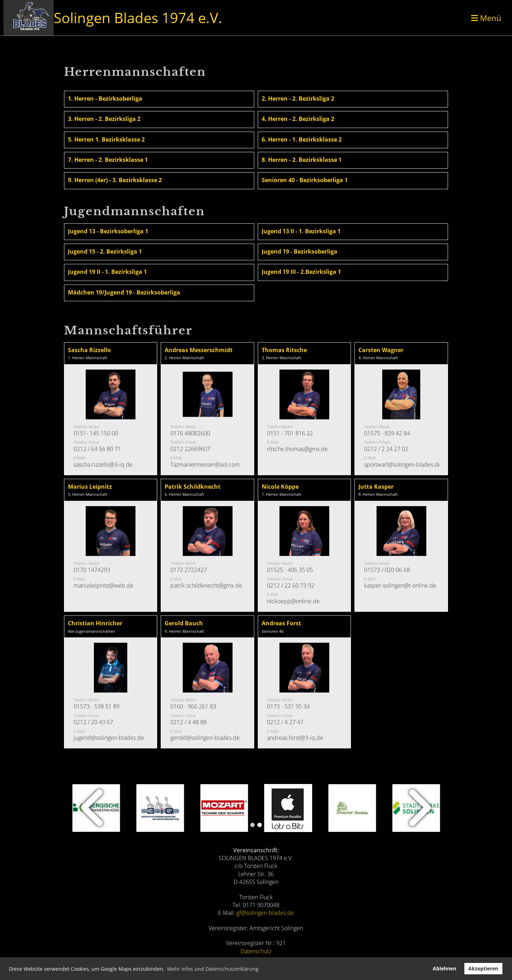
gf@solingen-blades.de (265, 913)
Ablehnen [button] (444, 968)
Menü (486, 18)
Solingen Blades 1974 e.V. (138, 18)
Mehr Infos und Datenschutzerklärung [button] (213, 969)
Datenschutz (256, 951)
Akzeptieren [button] (483, 968)
